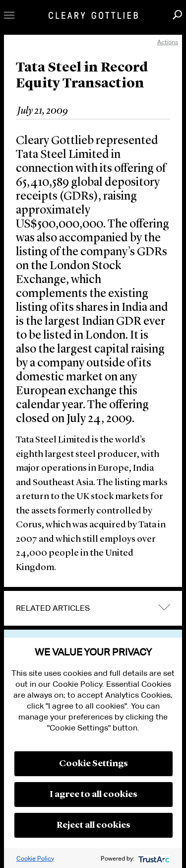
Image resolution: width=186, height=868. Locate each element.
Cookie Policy (35, 858)
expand (164, 608)
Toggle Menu (9, 15)
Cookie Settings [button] (93, 764)
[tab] (93, 608)
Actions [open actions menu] (168, 42)
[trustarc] (153, 858)
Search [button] (177, 15)
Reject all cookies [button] (93, 825)
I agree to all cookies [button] (93, 795)
